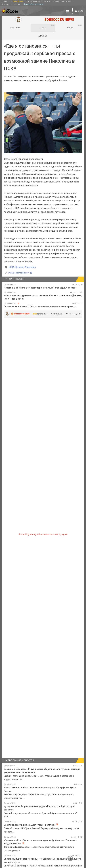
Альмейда (30, 267)
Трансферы (18, 1)
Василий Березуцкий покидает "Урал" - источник (29, 825)
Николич (20, 267)
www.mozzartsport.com (19, 273)
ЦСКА (12, 267)
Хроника (15, 28)
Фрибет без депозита (34, 4)
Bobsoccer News (22, 314)
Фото (75, 27)
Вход (79, 11)
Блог (47, 27)
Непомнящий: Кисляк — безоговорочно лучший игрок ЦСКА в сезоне (40, 288)
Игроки (17, 4)
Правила (6, 1)
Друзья (47, 35)
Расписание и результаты (38, 1)
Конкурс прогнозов (62, 1)
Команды (6, 4)
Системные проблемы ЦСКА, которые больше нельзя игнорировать (40, 306)
